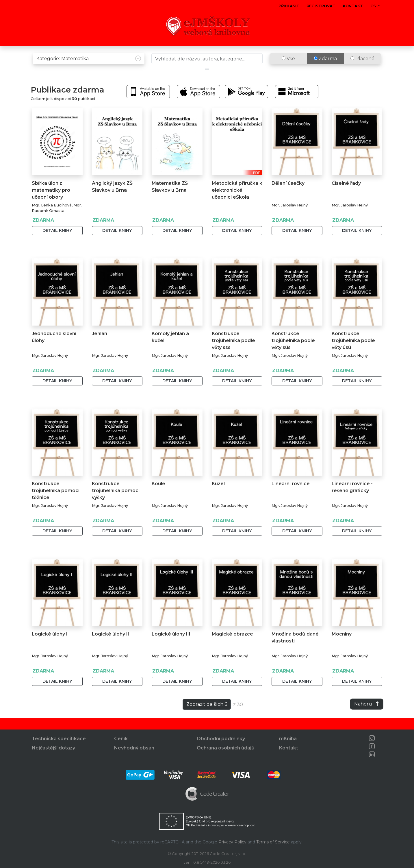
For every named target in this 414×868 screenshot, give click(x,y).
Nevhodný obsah (134, 748)
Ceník (121, 739)
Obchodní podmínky (221, 739)
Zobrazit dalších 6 (207, 716)
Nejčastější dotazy (53, 748)
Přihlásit (289, 6)
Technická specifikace (59, 739)
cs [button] (374, 6)
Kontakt (353, 6)
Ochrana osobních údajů (226, 748)
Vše (288, 71)
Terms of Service (273, 842)
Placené (362, 71)
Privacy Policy (232, 842)
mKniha (288, 739)
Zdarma (325, 71)
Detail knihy (57, 243)
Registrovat (321, 6)
